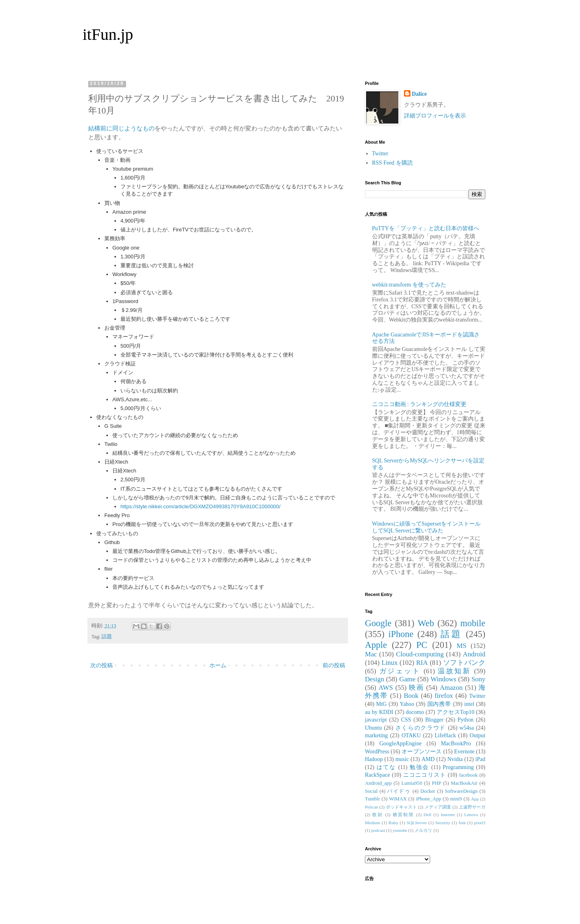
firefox (444, 696)
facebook (468, 775)
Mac (371, 654)
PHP (436, 783)
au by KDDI (379, 712)
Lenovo (471, 815)
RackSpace (377, 775)
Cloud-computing (420, 654)
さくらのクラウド (421, 728)
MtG (381, 704)
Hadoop (374, 759)
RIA (422, 663)
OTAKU (411, 735)
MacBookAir (464, 783)
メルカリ (423, 830)
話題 (107, 637)
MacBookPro (456, 744)
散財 (378, 815)
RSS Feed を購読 (393, 163)
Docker (428, 791)
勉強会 (419, 767)
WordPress (377, 752)
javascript (376, 720)
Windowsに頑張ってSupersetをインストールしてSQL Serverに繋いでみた (426, 527)
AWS (386, 688)
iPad (480, 759)
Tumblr (372, 799)
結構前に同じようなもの (121, 128)
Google (378, 623)
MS (462, 646)
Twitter (380, 154)
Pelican (372, 807)
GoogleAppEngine (401, 744)
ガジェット (400, 671)
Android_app (378, 783)
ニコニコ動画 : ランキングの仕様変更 (419, 404)
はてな (386, 767)
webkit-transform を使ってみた (409, 285)
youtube (400, 830)
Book (411, 696)
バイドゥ (399, 791)
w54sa (467, 728)
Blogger (434, 720)
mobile (473, 623)
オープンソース (422, 752)
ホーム (218, 665)
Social (371, 791)
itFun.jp (108, 34)
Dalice (419, 94)
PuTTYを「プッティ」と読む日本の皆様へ (426, 228)
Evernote (464, 752)
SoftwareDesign (461, 791)
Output (477, 735)
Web (426, 623)
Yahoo (407, 704)
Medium (373, 823)
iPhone (401, 634)
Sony (478, 679)
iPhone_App (428, 799)
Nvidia (455, 759)
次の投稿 (101, 665)
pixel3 (480, 823)
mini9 (456, 799)
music (402, 759)
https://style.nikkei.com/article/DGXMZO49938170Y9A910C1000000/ (200, 506)
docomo (415, 712)
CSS (406, 720)
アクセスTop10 (456, 712)
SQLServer (416, 823)
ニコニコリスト (425, 775)
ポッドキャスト (401, 807)
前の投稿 (334, 665)
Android (474, 654)
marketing (376, 735)
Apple (376, 645)
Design (375, 679)
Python (466, 720)
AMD (428, 759)
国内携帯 (439, 704)
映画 (416, 688)
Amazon (451, 688)
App (475, 799)
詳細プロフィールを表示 (435, 116)
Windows (443, 679)
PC (422, 645)
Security (442, 823)
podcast (378, 830)
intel (469, 704)
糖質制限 (404, 815)
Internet (448, 815)
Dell (428, 815)
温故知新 (454, 671)
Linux (389, 663)
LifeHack (445, 735)
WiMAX (398, 799)
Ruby (394, 823)
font (462, 823)
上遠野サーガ (472, 807)
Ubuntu (373, 728)
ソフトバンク (464, 663)
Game (407, 679)
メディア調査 (438, 807)
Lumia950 (412, 783)
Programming (458, 767)
